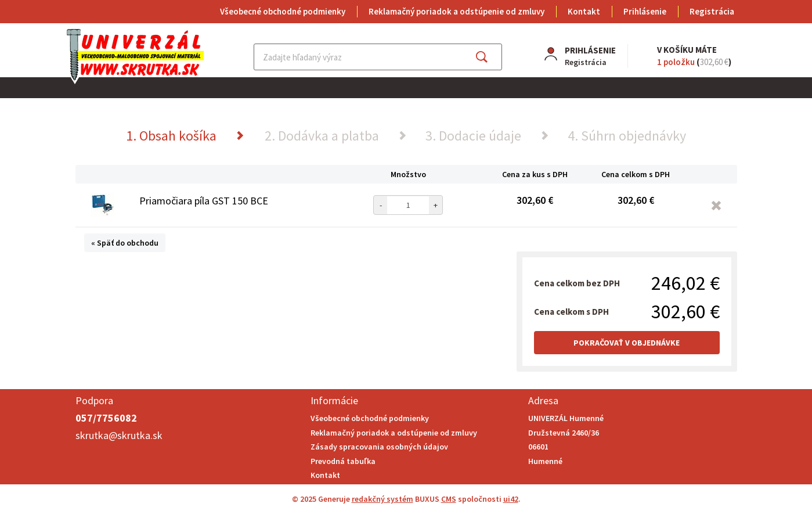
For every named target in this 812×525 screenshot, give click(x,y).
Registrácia (712, 11)
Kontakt (584, 11)
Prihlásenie (645, 11)
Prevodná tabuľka (343, 461)
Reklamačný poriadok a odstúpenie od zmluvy (456, 11)
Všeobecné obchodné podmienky (283, 11)
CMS (449, 499)
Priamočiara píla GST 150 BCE (204, 201)
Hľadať (492, 57)
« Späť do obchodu (125, 243)
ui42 (511, 499)
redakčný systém (382, 499)
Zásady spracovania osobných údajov (379, 447)
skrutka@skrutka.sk (119, 435)
